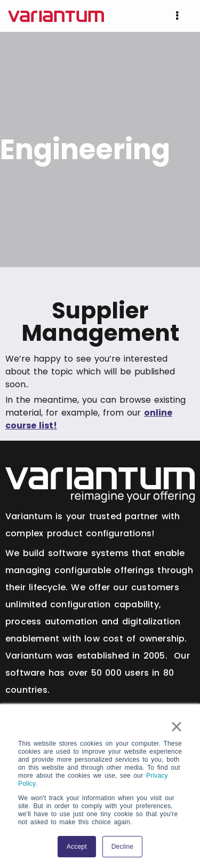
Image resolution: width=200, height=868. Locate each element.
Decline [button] (122, 847)
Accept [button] (77, 847)
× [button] (177, 726)
